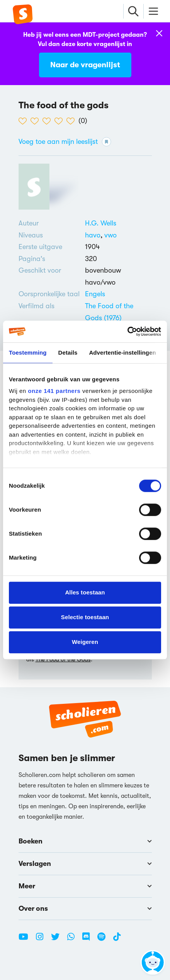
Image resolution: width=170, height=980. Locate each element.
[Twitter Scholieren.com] (58, 940)
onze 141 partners (54, 391)
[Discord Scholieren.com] (89, 940)
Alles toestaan (85, 592)
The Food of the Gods (63, 659)
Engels (95, 294)
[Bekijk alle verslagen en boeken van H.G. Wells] (101, 223)
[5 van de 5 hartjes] (72, 121)
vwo (110, 235)
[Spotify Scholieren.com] (104, 940)
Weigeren (85, 642)
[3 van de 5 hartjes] (48, 121)
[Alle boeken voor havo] (95, 235)
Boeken (85, 841)
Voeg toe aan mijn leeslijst (65, 142)
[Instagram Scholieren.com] (42, 940)
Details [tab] (68, 353)
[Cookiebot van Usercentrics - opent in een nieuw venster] (127, 331)
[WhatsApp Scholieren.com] (74, 940)
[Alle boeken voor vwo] (110, 235)
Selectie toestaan (85, 617)
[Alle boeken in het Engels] (95, 294)
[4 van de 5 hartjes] (60, 121)
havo (95, 235)
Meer (85, 886)
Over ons (85, 908)
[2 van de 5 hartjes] (37, 121)
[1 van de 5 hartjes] (25, 121)
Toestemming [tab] (28, 353)
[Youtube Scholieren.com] (26, 940)
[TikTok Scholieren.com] (117, 940)
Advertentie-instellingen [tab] (122, 353)
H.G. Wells (101, 223)
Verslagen (85, 864)
